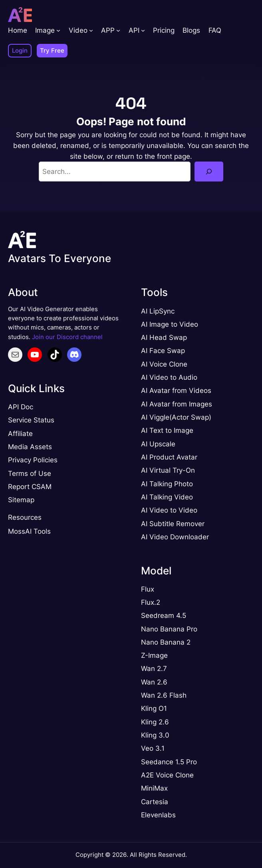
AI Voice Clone (164, 364)
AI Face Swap (163, 351)
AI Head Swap (164, 337)
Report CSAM (30, 487)
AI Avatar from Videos (176, 391)
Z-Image (154, 655)
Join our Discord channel (67, 337)
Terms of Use (30, 473)
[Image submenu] (58, 30)
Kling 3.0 (155, 735)
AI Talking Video (167, 497)
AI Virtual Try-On (168, 470)
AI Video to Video (169, 510)
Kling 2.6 (155, 722)
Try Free (52, 51)
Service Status (31, 420)
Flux (148, 589)
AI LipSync (158, 311)
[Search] (209, 172)
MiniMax (154, 788)
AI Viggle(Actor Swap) (176, 417)
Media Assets (30, 447)
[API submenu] (143, 30)
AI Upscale (158, 444)
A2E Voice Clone (167, 775)
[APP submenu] (118, 30)
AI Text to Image (167, 430)
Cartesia (155, 802)
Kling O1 (154, 708)
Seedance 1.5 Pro (169, 762)
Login (20, 51)
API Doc (21, 407)
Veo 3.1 (153, 748)
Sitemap (21, 500)
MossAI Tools (29, 531)
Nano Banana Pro (169, 629)
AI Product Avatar (169, 457)
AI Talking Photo (167, 484)
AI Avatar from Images (177, 404)
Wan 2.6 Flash (164, 695)
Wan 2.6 (154, 682)
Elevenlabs (158, 815)
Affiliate (20, 434)
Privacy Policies (33, 460)
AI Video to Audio (169, 377)
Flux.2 (151, 602)
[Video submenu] (91, 30)
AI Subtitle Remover (173, 524)
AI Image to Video (170, 324)
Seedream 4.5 (164, 615)
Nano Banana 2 (166, 642)
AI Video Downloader (175, 537)
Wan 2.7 (154, 669)
